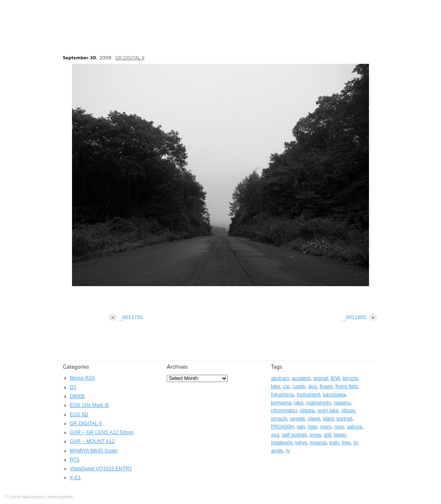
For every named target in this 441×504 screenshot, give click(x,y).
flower (326, 387)
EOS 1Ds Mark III (90, 405)
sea (275, 435)
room (326, 427)
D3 (73, 387)
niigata (307, 411)
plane (314, 419)
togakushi (282, 443)
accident (301, 378)
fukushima (282, 395)
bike (276, 387)
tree (346, 443)
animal (321, 378)
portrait (344, 419)
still (327, 435)
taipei (340, 435)
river (313, 427)
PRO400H (282, 427)
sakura (355, 427)
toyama (318, 443)
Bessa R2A (83, 378)
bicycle (350, 378)
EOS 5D (79, 415)
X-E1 (75, 478)
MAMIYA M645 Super (94, 451)
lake (299, 403)
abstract (280, 378)
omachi (279, 419)
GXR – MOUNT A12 (92, 441)
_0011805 (360, 317)
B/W (335, 378)
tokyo (301, 443)
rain (301, 427)
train (334, 443)
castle (299, 387)
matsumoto (318, 403)
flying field (347, 387)
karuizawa (334, 395)
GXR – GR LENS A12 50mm (102, 432)
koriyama (281, 403)
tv (288, 451)
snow (315, 435)
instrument (308, 395)
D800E (78, 396)
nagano (342, 403)
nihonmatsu (284, 411)
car (286, 387)
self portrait (294, 435)
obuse (348, 411)
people (298, 419)
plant (329, 419)
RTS (75, 460)
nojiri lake (328, 411)
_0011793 (126, 317)
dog (313, 387)
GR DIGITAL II (130, 58)
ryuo (339, 427)
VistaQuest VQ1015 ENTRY (101, 469)
